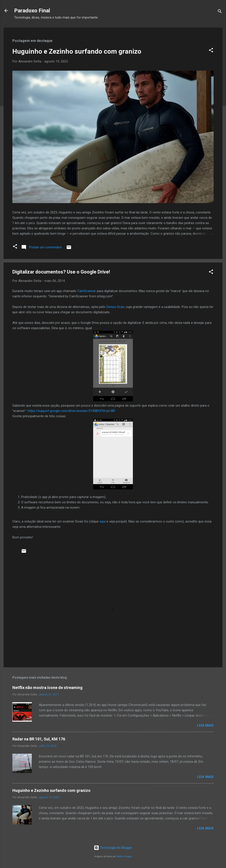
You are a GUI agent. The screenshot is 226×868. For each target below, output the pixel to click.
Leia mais (205, 725)
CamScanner (87, 291)
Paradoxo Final (32, 11)
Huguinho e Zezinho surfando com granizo (77, 51)
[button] (211, 51)
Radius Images (124, 856)
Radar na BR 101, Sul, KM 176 (39, 739)
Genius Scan (115, 307)
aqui (103, 521)
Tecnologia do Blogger (113, 848)
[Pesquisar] (220, 12)
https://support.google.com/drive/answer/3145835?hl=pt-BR (71, 411)
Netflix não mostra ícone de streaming (47, 688)
